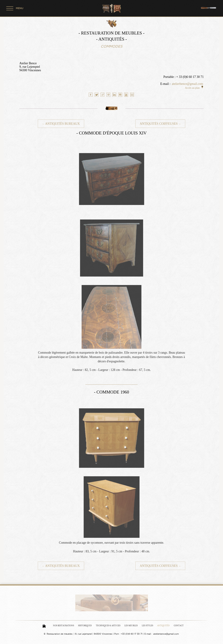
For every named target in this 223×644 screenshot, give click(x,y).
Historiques (85, 626)
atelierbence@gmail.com (187, 84)
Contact (179, 626)
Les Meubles (131, 626)
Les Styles (147, 626)
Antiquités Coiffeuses (160, 124)
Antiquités (163, 626)
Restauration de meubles (60, 634)
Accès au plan (194, 88)
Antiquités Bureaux (61, 124)
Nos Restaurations (64, 626)
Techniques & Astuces (108, 626)
